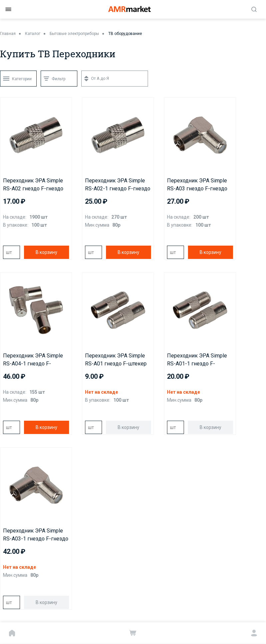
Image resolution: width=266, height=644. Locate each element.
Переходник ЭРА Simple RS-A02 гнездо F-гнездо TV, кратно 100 (33, 185)
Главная (8, 34)
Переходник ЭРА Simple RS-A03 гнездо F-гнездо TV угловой (197, 185)
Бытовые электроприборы (74, 34)
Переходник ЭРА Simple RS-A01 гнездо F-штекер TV (116, 360)
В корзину (46, 252)
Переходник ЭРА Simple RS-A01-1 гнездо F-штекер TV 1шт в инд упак (200, 360)
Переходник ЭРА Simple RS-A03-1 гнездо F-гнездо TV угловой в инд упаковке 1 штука (36, 535)
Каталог (33, 34)
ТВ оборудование (125, 34)
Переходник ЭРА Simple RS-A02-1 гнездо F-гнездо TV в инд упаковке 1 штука (118, 185)
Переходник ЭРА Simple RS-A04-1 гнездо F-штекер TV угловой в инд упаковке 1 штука (35, 360)
